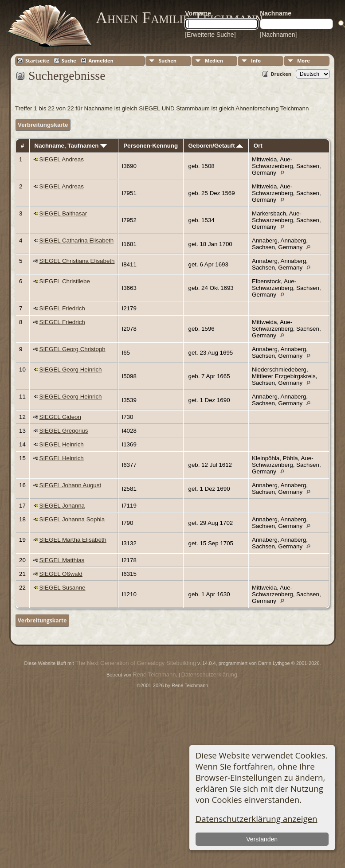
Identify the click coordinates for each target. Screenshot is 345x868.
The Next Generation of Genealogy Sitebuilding (136, 663)
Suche (69, 61)
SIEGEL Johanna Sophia (72, 519)
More (304, 61)
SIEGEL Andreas (62, 159)
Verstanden (262, 839)
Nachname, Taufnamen (71, 146)
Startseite (37, 61)
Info (256, 61)
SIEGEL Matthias (62, 560)
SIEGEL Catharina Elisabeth (77, 240)
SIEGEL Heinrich (62, 444)
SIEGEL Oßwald (61, 574)
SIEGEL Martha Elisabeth (73, 540)
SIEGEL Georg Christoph (73, 349)
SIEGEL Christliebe (65, 281)
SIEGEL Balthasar (63, 213)
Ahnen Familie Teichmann (179, 18)
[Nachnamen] (278, 35)
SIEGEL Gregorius (64, 431)
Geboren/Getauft (216, 146)
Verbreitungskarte (43, 125)
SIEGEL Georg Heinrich (71, 369)
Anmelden (101, 61)
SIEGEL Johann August (71, 485)
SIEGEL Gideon (60, 417)
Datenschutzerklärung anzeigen (257, 819)
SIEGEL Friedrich (62, 308)
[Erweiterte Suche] (210, 35)
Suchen (168, 61)
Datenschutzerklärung (209, 674)
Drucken (281, 74)
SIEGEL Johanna (62, 506)
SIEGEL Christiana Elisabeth (77, 261)
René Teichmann (154, 674)
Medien (214, 61)
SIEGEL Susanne (63, 588)
